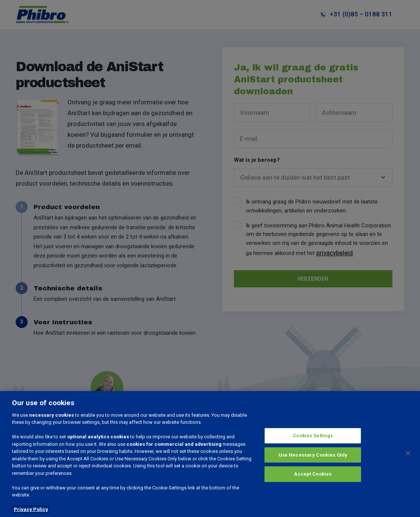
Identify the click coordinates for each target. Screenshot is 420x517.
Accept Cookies (313, 474)
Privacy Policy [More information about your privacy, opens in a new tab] (31, 509)
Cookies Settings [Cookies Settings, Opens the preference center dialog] (313, 436)
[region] (210, 454)
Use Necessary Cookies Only (313, 455)
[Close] (408, 453)
